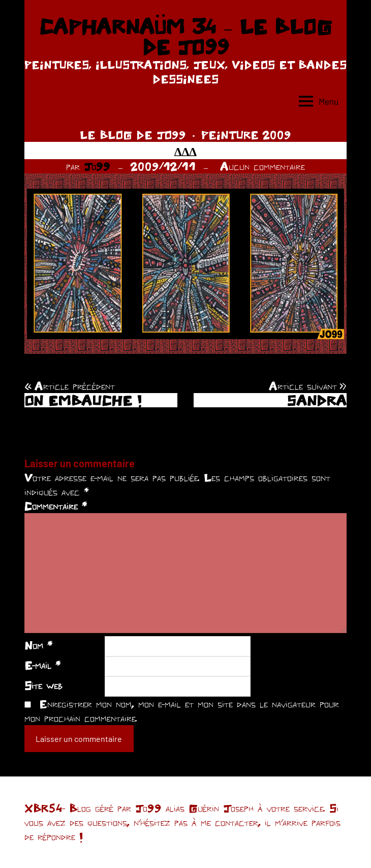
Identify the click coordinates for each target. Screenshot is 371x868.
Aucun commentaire (262, 166)
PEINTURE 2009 (246, 135)
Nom (38, 645)
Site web (43, 685)
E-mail (42, 665)
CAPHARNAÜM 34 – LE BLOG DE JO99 (185, 37)
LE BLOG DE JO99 (133, 135)
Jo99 (97, 166)
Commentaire (56, 506)
